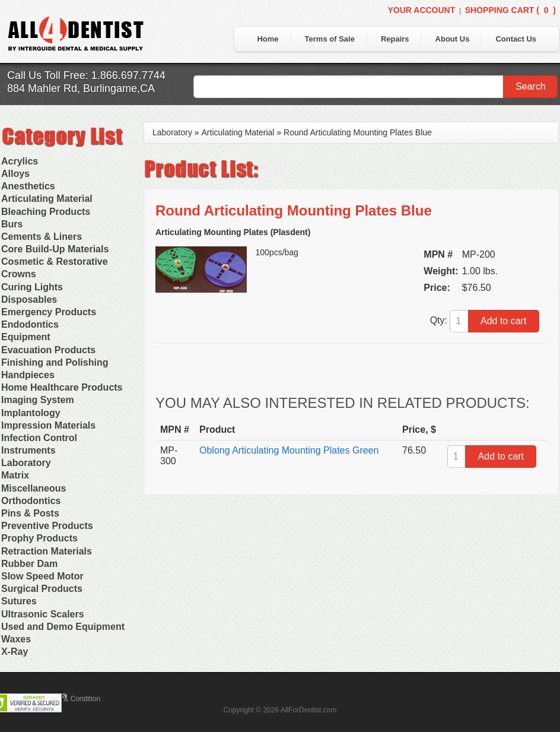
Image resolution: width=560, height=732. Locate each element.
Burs (12, 224)
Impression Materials (48, 425)
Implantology (31, 413)
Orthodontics (31, 501)
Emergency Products (49, 312)
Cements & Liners (42, 237)
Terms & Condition (71, 699)
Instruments (28, 450)
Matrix (15, 475)
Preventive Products (47, 526)
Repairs (395, 39)
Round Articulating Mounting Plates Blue (358, 132)
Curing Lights (32, 287)
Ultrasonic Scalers (43, 614)
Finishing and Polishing (55, 362)
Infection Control (39, 438)
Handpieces (28, 375)
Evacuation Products (48, 350)
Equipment (26, 337)
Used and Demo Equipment (63, 627)
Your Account (421, 10)
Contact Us (516, 39)
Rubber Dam (29, 564)
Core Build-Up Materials (55, 249)
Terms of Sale (330, 39)
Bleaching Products (46, 212)
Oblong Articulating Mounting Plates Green (289, 450)
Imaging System (38, 400)
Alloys (15, 174)
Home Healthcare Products (62, 387)
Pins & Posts (30, 513)
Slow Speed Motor (42, 576)
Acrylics (20, 161)
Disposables (29, 300)
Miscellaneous (34, 488)
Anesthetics (28, 186)
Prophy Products (39, 538)
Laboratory (26, 463)
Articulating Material (47, 199)
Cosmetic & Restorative (55, 262)
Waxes (16, 639)
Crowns (19, 274)
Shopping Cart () (510, 10)
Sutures (19, 601)
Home (268, 39)
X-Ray (15, 652)
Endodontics (30, 324)
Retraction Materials (47, 551)
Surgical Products (42, 589)
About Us (453, 39)
